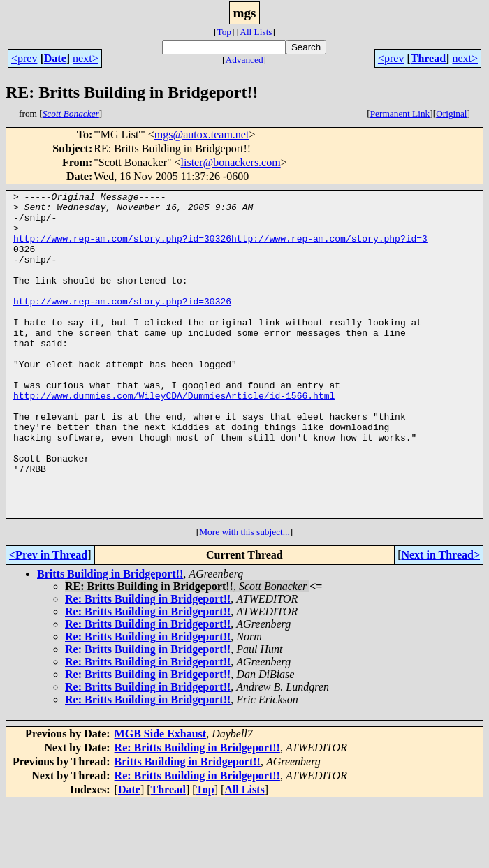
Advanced (245, 60)
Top (224, 32)
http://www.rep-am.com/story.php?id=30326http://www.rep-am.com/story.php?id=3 (220, 249)
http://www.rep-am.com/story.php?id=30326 (122, 324)
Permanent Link (400, 113)
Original (451, 113)
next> (86, 58)
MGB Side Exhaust (161, 799)
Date (55, 58)
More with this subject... (245, 597)
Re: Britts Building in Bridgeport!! (148, 664)
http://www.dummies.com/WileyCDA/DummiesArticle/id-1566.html (174, 437)
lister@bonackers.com (231, 162)
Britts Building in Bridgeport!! (110, 639)
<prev (24, 58)
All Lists (256, 32)
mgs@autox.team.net (202, 134)
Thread (428, 58)
